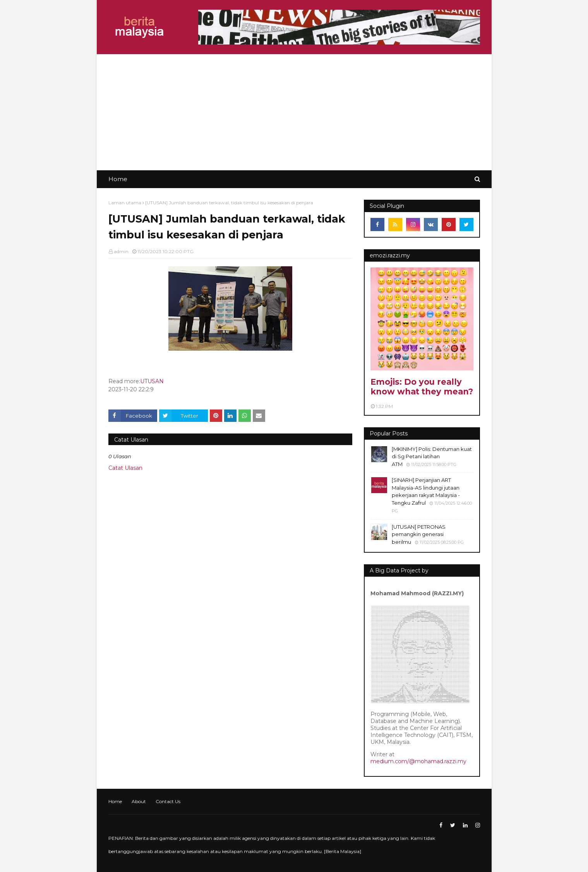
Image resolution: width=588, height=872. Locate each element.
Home (115, 801)
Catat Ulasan (125, 468)
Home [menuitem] (118, 179)
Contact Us (168, 801)
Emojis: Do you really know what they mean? (422, 387)
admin (121, 251)
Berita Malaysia (343, 851)
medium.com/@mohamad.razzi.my (418, 761)
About (139, 801)
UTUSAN (152, 381)
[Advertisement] (294, 112)
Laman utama (125, 203)
